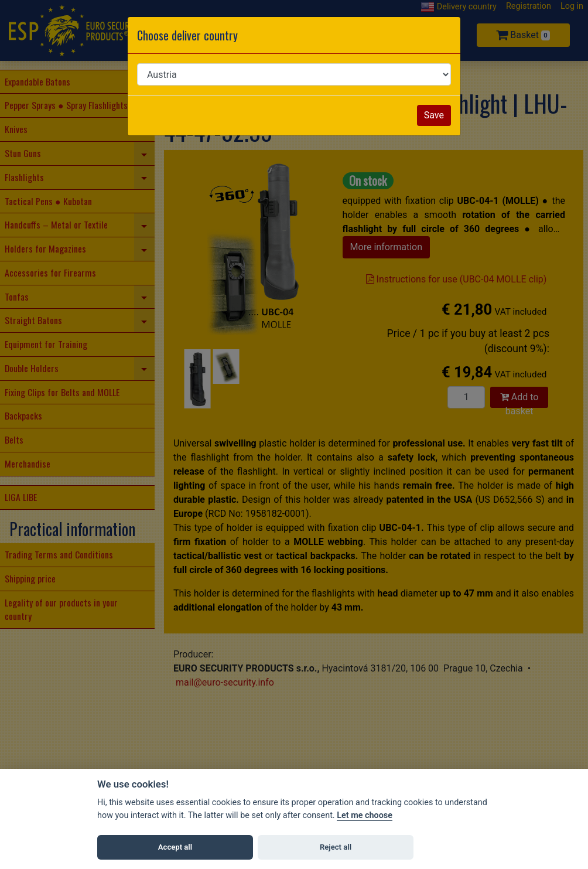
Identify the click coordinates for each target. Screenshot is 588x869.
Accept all (175, 847)
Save (434, 115)
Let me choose (365, 815)
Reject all (336, 847)
